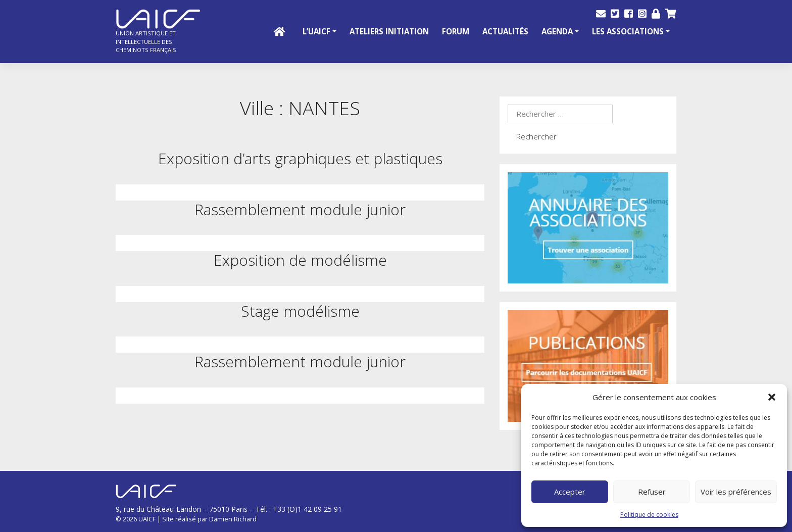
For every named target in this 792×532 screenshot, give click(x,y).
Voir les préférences (736, 492)
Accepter (570, 492)
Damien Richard (233, 519)
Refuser (652, 492)
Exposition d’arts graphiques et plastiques (300, 158)
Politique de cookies (649, 515)
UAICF (147, 519)
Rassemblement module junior (300, 209)
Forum (456, 31)
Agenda (557, 31)
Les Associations (628, 31)
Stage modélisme (300, 311)
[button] (772, 397)
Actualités (505, 31)
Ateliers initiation (389, 31)
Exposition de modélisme (300, 260)
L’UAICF (316, 31)
